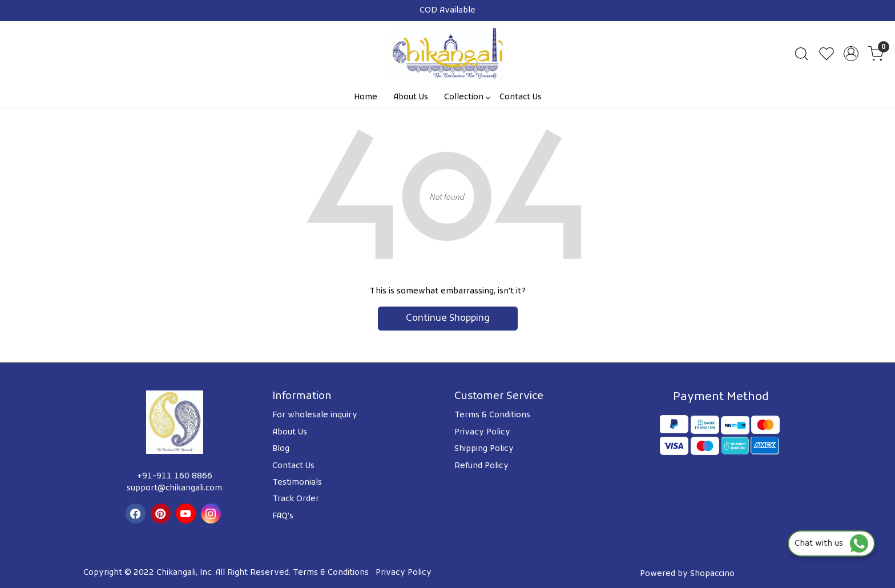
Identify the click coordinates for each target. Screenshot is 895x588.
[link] (801, 54)
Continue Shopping (448, 319)
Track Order (296, 499)
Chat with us (831, 544)
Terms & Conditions (492, 415)
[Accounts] (851, 54)
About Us (411, 97)
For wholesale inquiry (315, 415)
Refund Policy (481, 466)
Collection (467, 97)
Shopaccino (712, 574)
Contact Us (521, 97)
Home (366, 97)
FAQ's (283, 516)
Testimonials (297, 483)
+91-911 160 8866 (175, 476)
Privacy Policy (482, 432)
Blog (281, 449)
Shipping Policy (484, 449)
